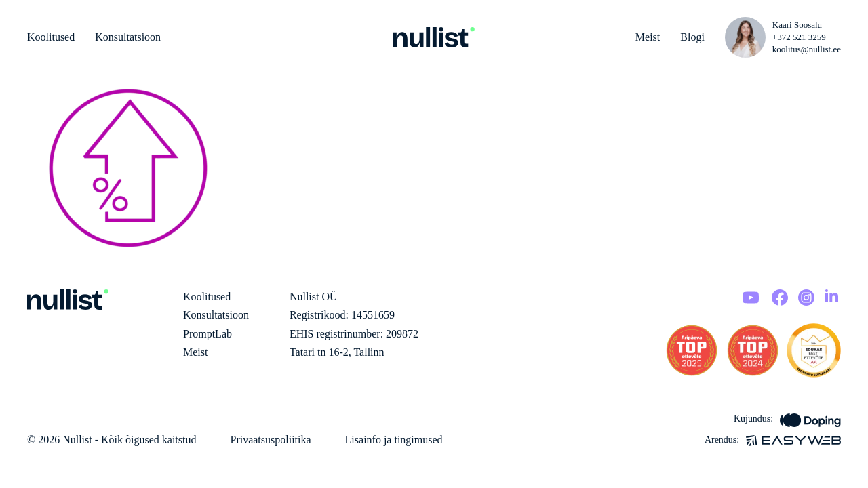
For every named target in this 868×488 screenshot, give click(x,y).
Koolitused (51, 37)
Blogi (692, 37)
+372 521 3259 (799, 37)
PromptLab (208, 334)
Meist (648, 37)
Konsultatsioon (128, 37)
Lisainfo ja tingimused (394, 440)
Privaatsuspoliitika (270, 440)
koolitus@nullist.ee (807, 49)
